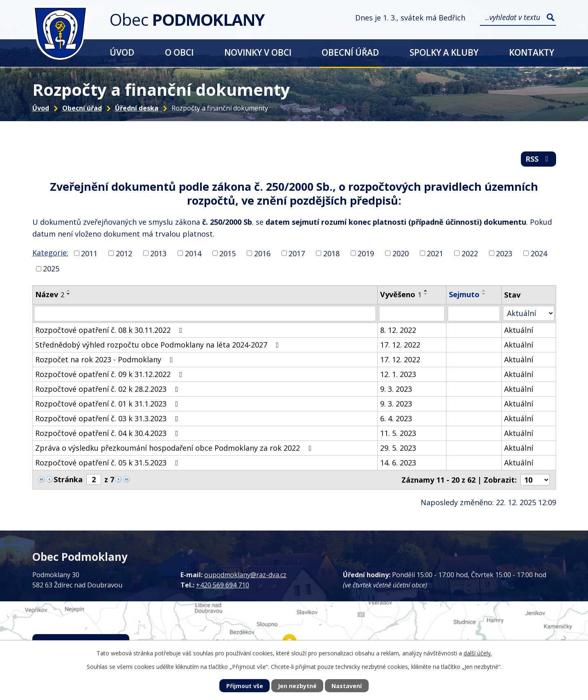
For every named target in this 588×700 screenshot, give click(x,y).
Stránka (68, 479)
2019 (366, 253)
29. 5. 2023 (398, 448)
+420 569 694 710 (223, 585)
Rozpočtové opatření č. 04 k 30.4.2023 (108, 433)
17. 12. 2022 (400, 345)
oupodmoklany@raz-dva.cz (245, 575)
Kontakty (532, 52)
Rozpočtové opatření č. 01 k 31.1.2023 (108, 404)
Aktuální (519, 330)
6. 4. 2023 (396, 418)
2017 (297, 253)
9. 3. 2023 (396, 389)
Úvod (122, 52)
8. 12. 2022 (398, 330)
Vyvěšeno (401, 294)
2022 (470, 253)
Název (50, 294)
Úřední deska (137, 108)
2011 (89, 253)
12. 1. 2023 (398, 374)
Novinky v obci (258, 52)
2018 (331, 253)
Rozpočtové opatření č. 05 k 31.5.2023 (108, 463)
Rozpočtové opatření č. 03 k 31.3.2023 (108, 418)
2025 (51, 269)
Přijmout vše (245, 686)
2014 (193, 253)
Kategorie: (50, 253)
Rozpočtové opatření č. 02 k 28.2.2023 (108, 389)
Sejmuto (464, 294)
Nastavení (347, 686)
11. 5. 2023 (398, 433)
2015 (228, 253)
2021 (435, 253)
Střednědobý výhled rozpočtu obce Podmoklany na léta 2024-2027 (159, 345)
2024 (539, 253)
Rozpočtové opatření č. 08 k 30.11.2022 (110, 330)
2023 (504, 253)
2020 (401, 253)
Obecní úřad (350, 52)
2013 (158, 253)
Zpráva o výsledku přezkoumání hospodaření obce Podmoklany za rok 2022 (175, 448)
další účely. (478, 653)
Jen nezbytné (297, 686)
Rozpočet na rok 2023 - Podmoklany (106, 359)
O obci (179, 52)
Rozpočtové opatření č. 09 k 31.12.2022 (110, 374)
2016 (262, 253)
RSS (538, 159)
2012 (124, 253)
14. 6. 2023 (398, 463)
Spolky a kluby (444, 52)
